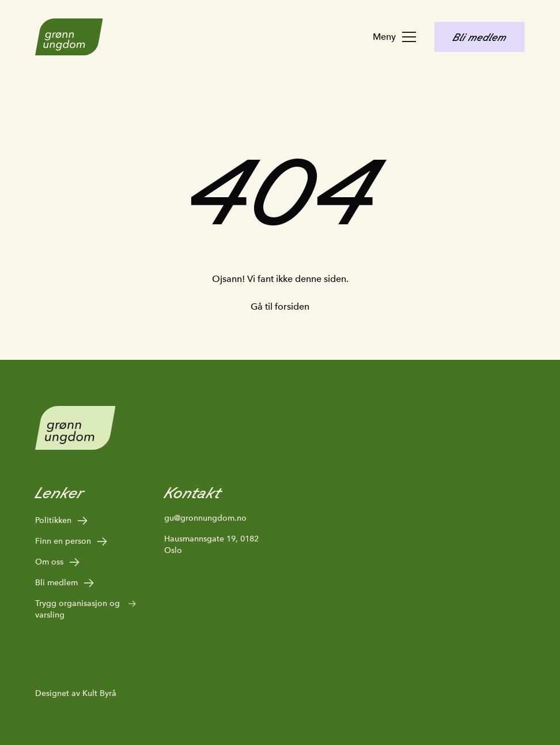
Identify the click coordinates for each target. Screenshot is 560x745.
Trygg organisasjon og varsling (86, 609)
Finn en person (72, 541)
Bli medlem (65, 583)
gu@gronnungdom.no (205, 518)
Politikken (62, 521)
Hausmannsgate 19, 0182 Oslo (211, 544)
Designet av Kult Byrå (76, 693)
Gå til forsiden (280, 306)
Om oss (58, 562)
